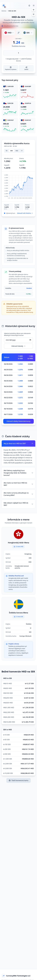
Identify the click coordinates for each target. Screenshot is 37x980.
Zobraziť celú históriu (25, 213)
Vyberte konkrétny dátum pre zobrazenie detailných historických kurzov (17, 334)
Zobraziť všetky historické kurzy (18, 421)
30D (11, 151)
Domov (4, 11)
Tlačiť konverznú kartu (18, 780)
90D (17, 151)
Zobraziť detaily (18, 346)
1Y (22, 151)
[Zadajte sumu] (18, 53)
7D (7, 151)
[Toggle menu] (34, 5)
